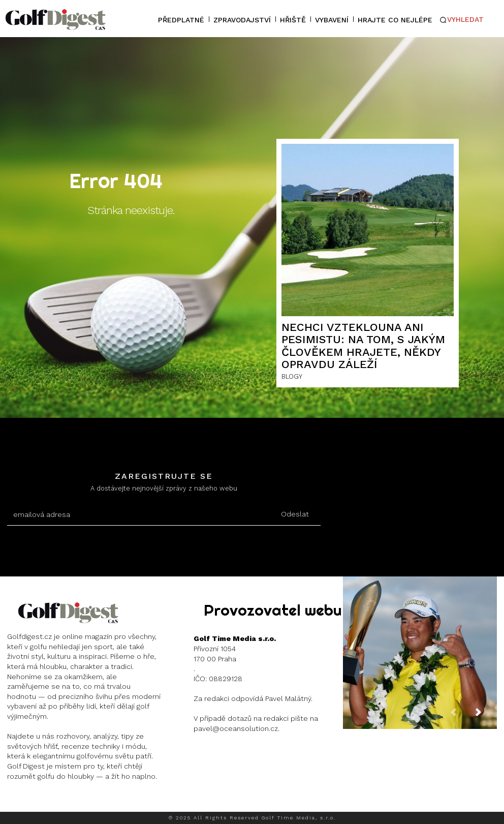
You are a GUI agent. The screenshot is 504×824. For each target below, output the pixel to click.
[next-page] (486, 716)
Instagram (44, 801)
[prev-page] (461, 716)
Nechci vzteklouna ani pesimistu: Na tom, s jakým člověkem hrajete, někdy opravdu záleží (363, 346)
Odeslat (295, 514)
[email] (138, 515)
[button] (461, 20)
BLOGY (292, 376)
